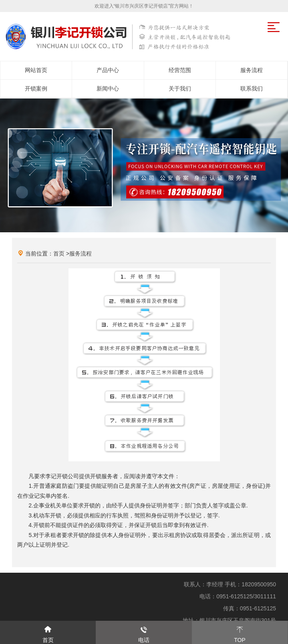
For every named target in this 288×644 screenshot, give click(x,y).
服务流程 (81, 254)
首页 (59, 254)
